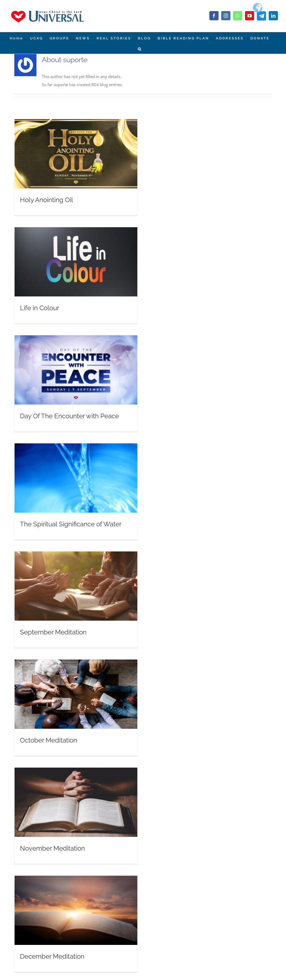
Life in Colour (40, 308)
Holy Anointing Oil (47, 200)
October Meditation (49, 740)
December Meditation (52, 956)
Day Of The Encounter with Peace (69, 416)
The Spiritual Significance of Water (71, 524)
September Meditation (53, 632)
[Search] (140, 48)
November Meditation (52, 848)
